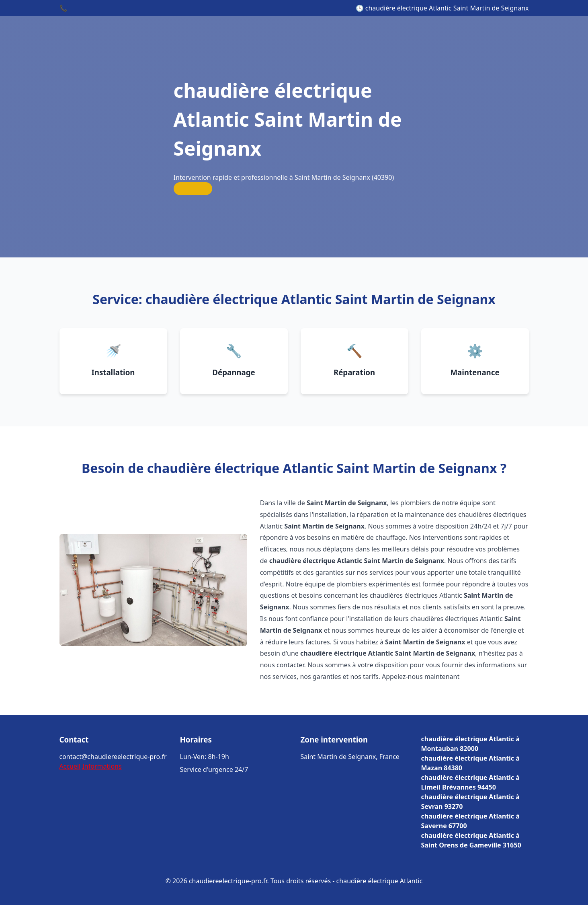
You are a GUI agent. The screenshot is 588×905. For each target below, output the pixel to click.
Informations (102, 766)
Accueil (70, 766)
